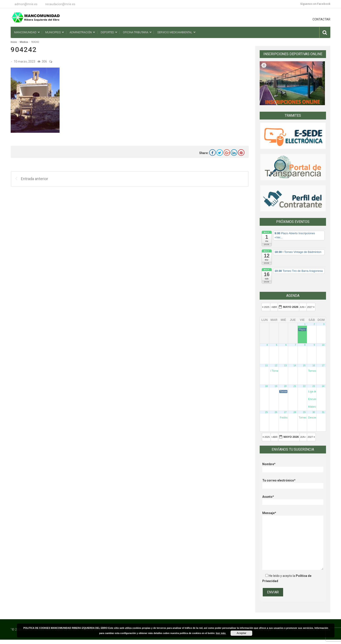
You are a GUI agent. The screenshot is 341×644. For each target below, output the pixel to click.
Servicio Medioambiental (175, 32)
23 (314, 386)
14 (295, 365)
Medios (24, 42)
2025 (266, 307)
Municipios (53, 32)
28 (295, 412)
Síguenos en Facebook (315, 4)
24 (323, 386)
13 (285, 365)
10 (323, 345)
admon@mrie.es (26, 4)
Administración (81, 32)
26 (276, 412)
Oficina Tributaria (136, 32)
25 (266, 412)
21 (295, 386)
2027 (311, 307)
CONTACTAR (321, 19)
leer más (221, 633)
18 (266, 386)
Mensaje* (293, 516)
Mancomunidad (25, 32)
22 (304, 386)
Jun (303, 307)
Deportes (107, 32)
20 (285, 386)
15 (304, 365)
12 (276, 365)
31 (323, 412)
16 (314, 365)
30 (314, 412)
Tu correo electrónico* (293, 483)
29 (304, 412)
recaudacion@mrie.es (60, 4)
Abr (274, 307)
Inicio (14, 42)
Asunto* (293, 499)
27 (285, 412)
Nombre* (293, 467)
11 (266, 365)
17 (323, 365)
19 (276, 386)
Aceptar (242, 633)
